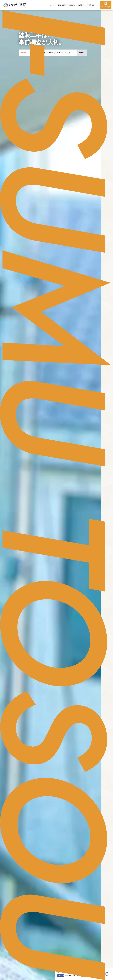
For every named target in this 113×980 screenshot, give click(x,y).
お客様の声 (82, 5)
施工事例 (72, 5)
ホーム (52, 5)
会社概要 (92, 5)
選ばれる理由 (62, 5)
